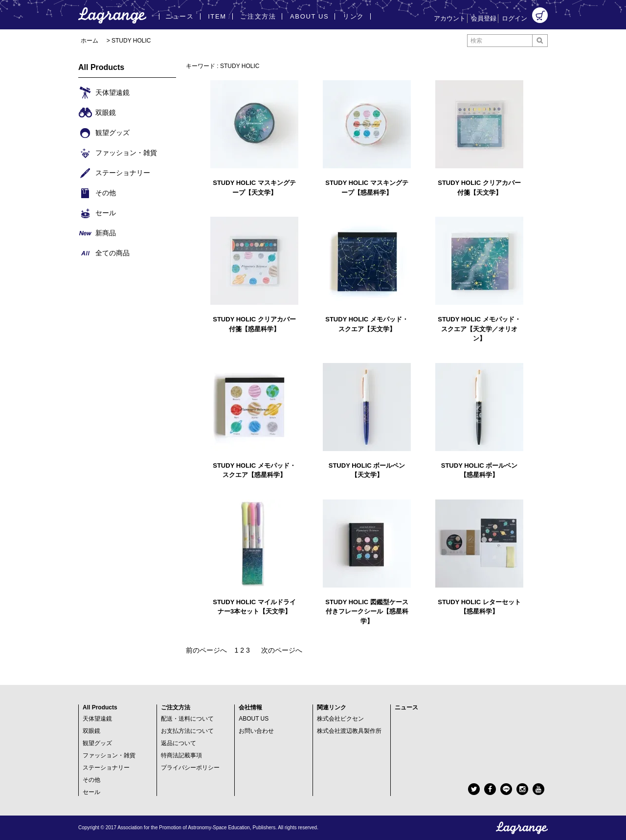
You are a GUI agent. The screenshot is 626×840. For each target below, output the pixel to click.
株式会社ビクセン (340, 719)
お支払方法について (187, 731)
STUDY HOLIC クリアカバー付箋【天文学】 (479, 188)
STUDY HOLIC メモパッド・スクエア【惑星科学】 (254, 470)
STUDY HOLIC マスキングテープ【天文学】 (254, 188)
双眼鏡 (91, 731)
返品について (179, 743)
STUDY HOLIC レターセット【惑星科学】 (479, 607)
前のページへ (206, 650)
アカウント (450, 18)
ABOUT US (254, 719)
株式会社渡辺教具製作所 (349, 731)
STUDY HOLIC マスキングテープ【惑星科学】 (367, 188)
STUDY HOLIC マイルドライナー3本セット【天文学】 (254, 607)
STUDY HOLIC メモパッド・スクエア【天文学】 (367, 324)
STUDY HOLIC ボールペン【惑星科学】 (480, 470)
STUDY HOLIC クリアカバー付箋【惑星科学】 (254, 324)
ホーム (89, 41)
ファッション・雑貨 (109, 755)
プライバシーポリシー (190, 768)
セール (91, 792)
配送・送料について (187, 719)
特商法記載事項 (181, 755)
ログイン (514, 18)
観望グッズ (97, 743)
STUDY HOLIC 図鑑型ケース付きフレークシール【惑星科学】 (367, 612)
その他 (91, 780)
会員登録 (484, 18)
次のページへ (282, 650)
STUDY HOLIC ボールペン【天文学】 (367, 470)
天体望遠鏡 (97, 719)
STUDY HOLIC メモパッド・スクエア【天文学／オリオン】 (479, 329)
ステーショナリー (106, 768)
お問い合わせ (256, 731)
